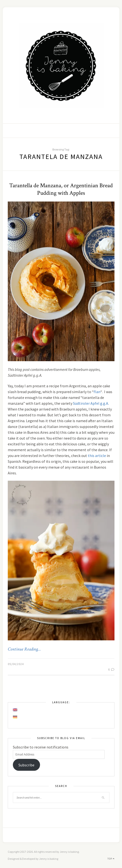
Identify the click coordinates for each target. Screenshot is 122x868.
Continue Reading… (24, 649)
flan (97, 392)
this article (97, 456)
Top (111, 859)
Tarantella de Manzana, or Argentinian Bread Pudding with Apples (61, 189)
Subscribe (26, 765)
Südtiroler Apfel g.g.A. (91, 403)
